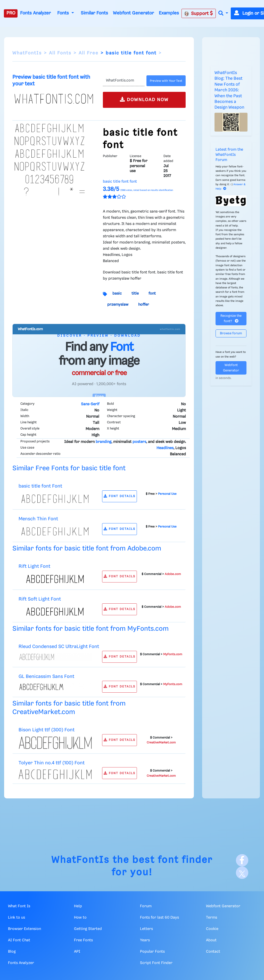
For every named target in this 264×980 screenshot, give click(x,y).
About (211, 940)
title (135, 294)
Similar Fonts (94, 13)
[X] (242, 873)
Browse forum (231, 333)
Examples (169, 13)
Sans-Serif (90, 404)
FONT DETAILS (119, 496)
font (152, 294)
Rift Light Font (34, 566)
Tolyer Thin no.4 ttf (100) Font (52, 763)
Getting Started (88, 929)
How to (80, 918)
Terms (212, 918)
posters (139, 442)
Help (78, 906)
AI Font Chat (19, 940)
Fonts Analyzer (35, 13)
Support (199, 13)
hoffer (144, 305)
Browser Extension (24, 929)
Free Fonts (83, 940)
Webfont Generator (133, 13)
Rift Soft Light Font (40, 599)
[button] (223, 14)
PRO (11, 13)
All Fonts (60, 53)
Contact (213, 952)
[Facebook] (242, 860)
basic (117, 294)
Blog (12, 952)
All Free (89, 53)
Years (145, 940)
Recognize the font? (231, 319)
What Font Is (19, 906)
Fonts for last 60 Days (159, 918)
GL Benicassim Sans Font (46, 677)
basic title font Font (40, 486)
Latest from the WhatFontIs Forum (229, 155)
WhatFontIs (27, 53)
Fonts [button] (64, 13)
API (77, 952)
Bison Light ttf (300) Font (47, 730)
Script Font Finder (156, 963)
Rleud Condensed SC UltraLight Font (59, 647)
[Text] (124, 81)
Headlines (165, 448)
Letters (146, 929)
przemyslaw (118, 305)
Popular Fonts (152, 952)
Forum (146, 906)
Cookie (212, 929)
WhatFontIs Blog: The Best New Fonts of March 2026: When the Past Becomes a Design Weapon (229, 90)
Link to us (16, 918)
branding (104, 442)
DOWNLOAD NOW (144, 99)
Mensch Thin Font (38, 519)
